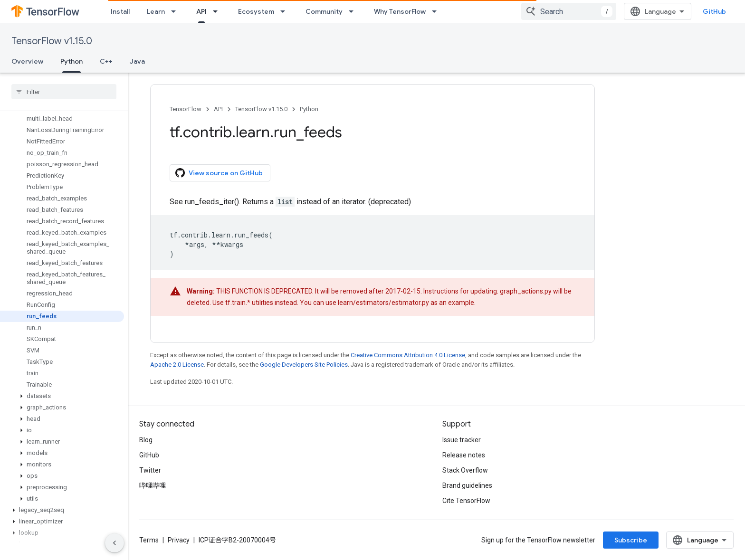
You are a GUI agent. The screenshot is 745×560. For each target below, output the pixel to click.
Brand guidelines (467, 485)
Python (309, 109)
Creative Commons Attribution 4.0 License (408, 355)
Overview (27, 61)
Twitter (150, 470)
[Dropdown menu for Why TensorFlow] (437, 11)
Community (324, 11)
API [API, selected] (201, 11)
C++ (106, 61)
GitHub (714, 11)
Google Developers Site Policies (304, 365)
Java (137, 61)
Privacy (179, 540)
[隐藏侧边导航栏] (115, 543)
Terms (149, 540)
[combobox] (636, 11)
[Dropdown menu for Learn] (176, 11)
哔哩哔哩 (153, 485)
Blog (146, 440)
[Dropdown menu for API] (218, 11)
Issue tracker (462, 440)
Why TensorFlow (400, 11)
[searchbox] (64, 92)
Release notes (464, 455)
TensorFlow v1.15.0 (52, 41)
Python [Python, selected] (72, 61)
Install (120, 11)
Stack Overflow (465, 470)
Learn (156, 11)
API (218, 109)
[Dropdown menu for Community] (354, 11)
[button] (62, 396)
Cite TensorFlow (466, 501)
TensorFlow (186, 109)
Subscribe (698, 540)
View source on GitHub (219, 173)
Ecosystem (256, 11)
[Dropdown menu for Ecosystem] (286, 11)
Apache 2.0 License (177, 365)
